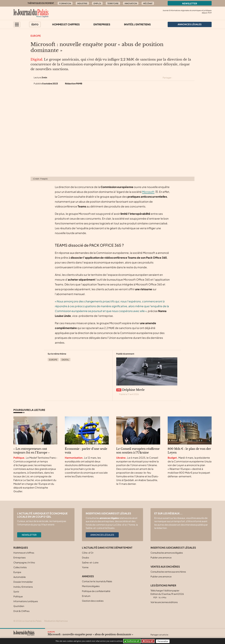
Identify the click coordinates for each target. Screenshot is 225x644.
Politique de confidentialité (96, 591)
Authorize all (132, 641)
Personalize (163, 641)
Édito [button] (35, 24)
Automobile (20, 577)
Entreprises (102, 24)
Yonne (85, 567)
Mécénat (148, 3)
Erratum (86, 596)
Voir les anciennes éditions (164, 602)
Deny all (149, 641)
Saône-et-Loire (90, 562)
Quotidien (19, 606)
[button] (17, 25)
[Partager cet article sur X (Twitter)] (176, 78)
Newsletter (190, 3)
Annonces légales (102, 535)
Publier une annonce (161, 557)
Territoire (113, 3)
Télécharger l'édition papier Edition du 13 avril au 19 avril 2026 (167, 594)
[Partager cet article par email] (192, 78)
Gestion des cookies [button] (93, 601)
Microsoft (148, 192)
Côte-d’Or (88, 553)
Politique (18, 596)
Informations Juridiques (26, 601)
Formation (65, 3)
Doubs (85, 557)
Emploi (97, 3)
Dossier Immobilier (23, 582)
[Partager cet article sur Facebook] (181, 78)
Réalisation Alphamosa (56, 621)
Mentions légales (91, 586)
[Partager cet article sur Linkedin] (187, 78)
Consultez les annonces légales (167, 553)
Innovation (131, 3)
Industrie (82, 3)
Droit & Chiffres (21, 611)
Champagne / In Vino (24, 562)
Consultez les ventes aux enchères (168, 572)
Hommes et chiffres (66, 24)
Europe (36, 36)
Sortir (16, 592)
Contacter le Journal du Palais (97, 581)
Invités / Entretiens (137, 24)
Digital (65, 360)
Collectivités (20, 567)
